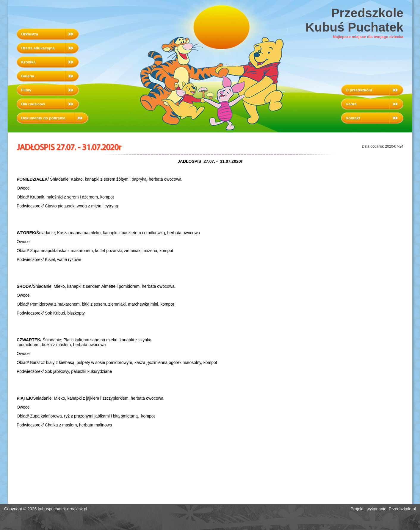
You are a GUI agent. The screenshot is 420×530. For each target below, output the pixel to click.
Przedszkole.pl (402, 509)
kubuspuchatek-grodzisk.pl (62, 509)
